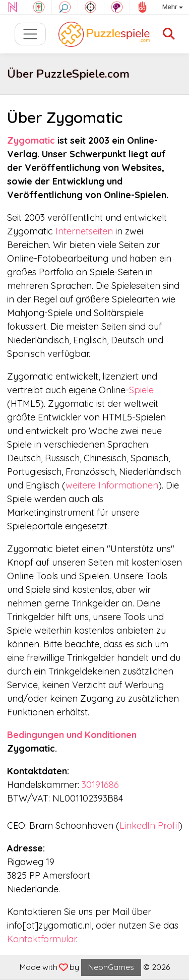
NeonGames (111, 967)
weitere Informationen (112, 485)
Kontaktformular (42, 939)
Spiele (141, 390)
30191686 (100, 785)
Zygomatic (31, 140)
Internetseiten (84, 231)
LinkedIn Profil (149, 825)
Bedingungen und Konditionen (72, 735)
